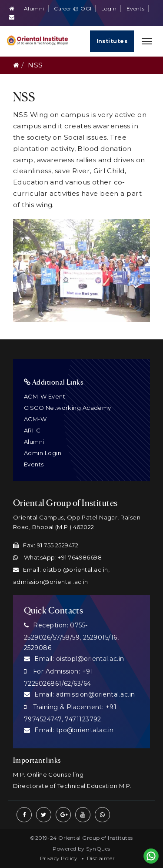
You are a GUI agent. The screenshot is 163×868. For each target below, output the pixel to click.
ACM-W (35, 419)
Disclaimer (101, 858)
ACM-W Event (45, 396)
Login (109, 8)
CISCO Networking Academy (68, 408)
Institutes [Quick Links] (112, 41)
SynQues (98, 849)
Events (136, 8)
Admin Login (43, 453)
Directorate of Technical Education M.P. (72, 786)
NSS (35, 65)
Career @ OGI (73, 8)
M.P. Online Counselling (48, 774)
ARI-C (32, 430)
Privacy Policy (58, 858)
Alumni (34, 8)
